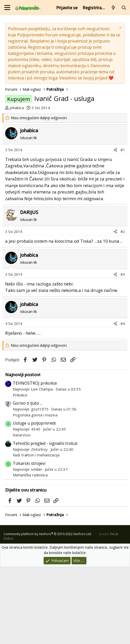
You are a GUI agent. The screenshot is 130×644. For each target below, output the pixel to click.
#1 (123, 227)
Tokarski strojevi (29, 540)
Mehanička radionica (30, 552)
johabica (17, 108)
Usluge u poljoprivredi (34, 500)
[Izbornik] (7, 8)
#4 (123, 400)
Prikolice (20, 472)
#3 (123, 351)
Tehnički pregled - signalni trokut (45, 520)
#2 (123, 308)
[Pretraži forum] (124, 8)
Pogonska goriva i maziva (35, 492)
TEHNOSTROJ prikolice (35, 460)
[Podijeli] (115, 227)
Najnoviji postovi (23, 451)
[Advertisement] (65, 151)
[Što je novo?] (113, 8)
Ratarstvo (22, 512)
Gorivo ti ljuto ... (28, 480)
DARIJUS (29, 289)
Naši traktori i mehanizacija (36, 532)
